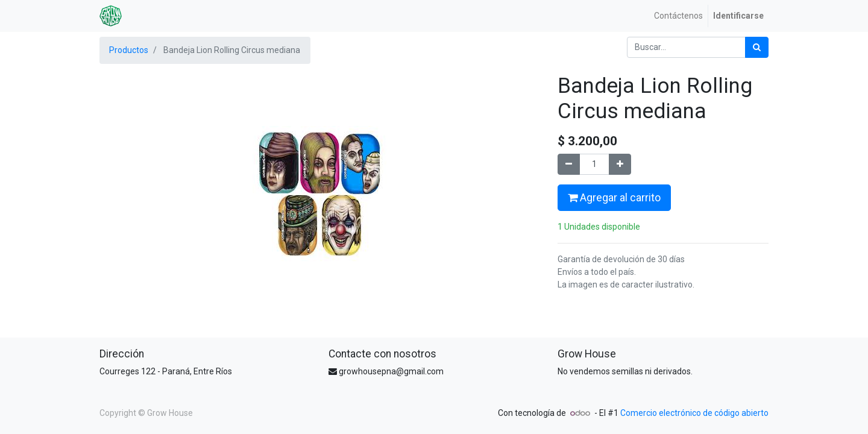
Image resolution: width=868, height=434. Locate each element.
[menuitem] (678, 16)
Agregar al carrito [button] (614, 198)
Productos (129, 50)
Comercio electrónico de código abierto (694, 413)
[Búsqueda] (757, 47)
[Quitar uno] (569, 164)
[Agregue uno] (620, 164)
